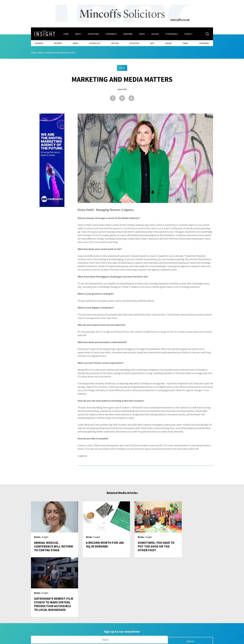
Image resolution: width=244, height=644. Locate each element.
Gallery (156, 34)
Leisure (168, 43)
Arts (152, 43)
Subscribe (128, 34)
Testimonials (172, 34)
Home (66, 34)
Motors (115, 43)
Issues (142, 34)
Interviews (204, 43)
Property (58, 43)
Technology (95, 43)
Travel (185, 43)
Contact (189, 34)
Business (39, 43)
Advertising (93, 34)
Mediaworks (57, 641)
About (78, 34)
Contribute (111, 34)
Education (134, 43)
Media (76, 43)
